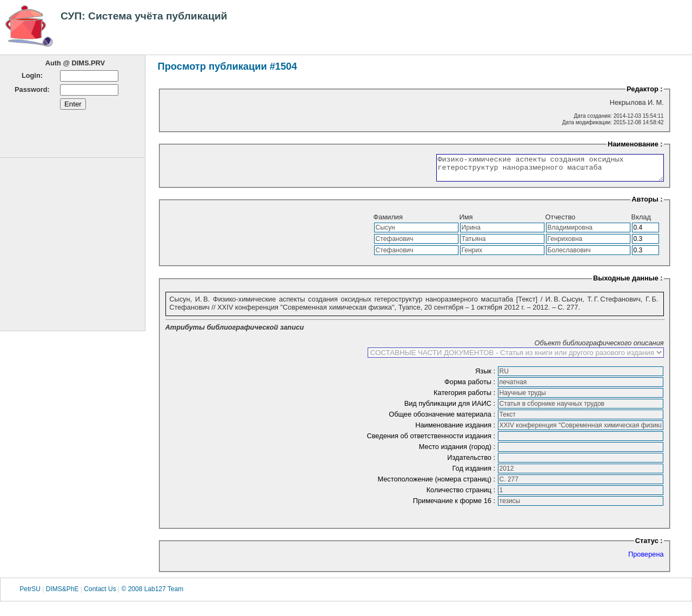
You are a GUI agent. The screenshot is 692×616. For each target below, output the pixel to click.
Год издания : (475, 473)
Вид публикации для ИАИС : (451, 408)
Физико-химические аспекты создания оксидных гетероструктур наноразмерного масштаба (537, 170)
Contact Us (100, 594)
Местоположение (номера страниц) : (437, 484)
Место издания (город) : (458, 451)
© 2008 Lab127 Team (152, 594)
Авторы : (647, 204)
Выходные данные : (628, 283)
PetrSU (30, 594)
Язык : (486, 376)
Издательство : (472, 462)
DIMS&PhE (62, 594)
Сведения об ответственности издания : (432, 441)
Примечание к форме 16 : (455, 505)
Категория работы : (465, 397)
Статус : (649, 545)
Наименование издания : (456, 430)
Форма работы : (471, 387)
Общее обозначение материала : (443, 419)
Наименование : (635, 144)
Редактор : (645, 89)
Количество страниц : (462, 495)
